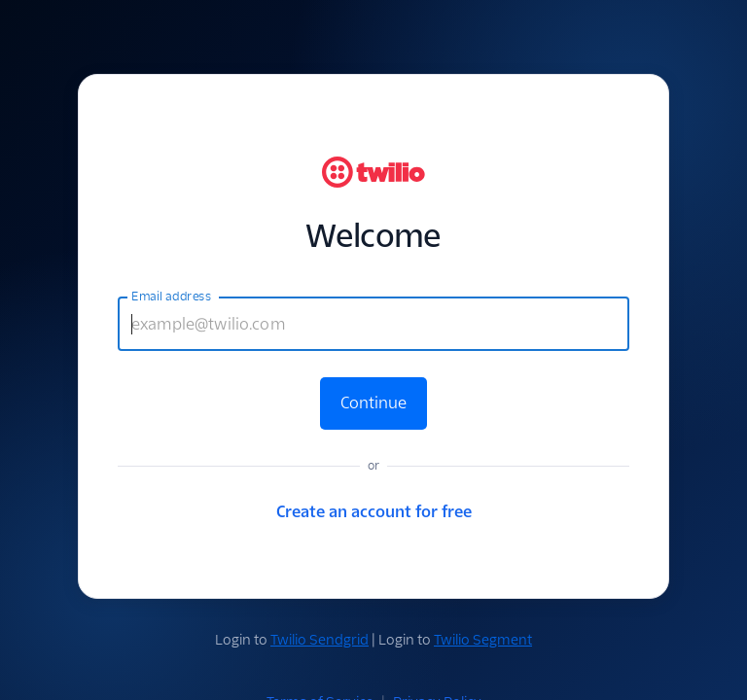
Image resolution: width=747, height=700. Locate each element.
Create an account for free (374, 512)
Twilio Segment (483, 640)
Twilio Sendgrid (320, 640)
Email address (171, 297)
